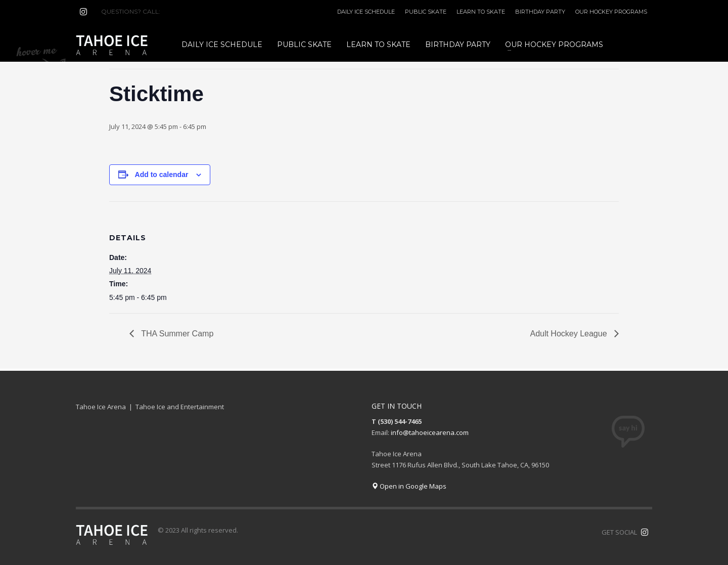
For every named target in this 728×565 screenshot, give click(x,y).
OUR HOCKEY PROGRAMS (611, 12)
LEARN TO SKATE (481, 12)
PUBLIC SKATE (426, 12)
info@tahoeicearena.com (430, 432)
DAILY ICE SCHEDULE (366, 12)
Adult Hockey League (570, 334)
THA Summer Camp (176, 334)
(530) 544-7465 (186, 11)
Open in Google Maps (409, 486)
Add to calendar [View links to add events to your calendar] (162, 175)
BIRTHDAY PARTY (540, 12)
